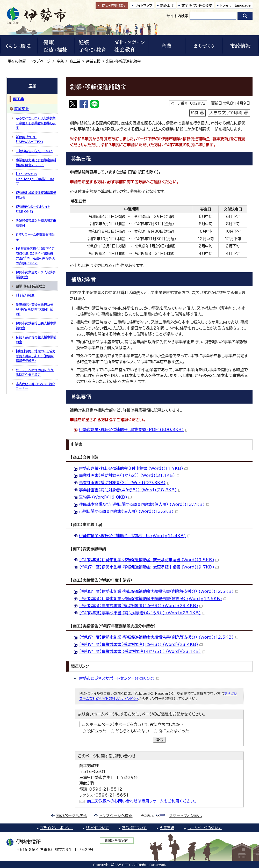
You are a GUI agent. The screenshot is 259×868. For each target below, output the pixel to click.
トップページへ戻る (116, 816)
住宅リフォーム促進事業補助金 (35, 237)
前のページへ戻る (72, 816)
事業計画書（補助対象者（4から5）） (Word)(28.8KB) (130, 490)
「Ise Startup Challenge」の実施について (35, 179)
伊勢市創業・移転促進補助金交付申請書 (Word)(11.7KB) (133, 468)
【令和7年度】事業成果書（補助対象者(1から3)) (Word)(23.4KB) (141, 644)
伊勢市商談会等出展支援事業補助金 (36, 325)
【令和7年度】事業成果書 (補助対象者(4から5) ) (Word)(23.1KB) (142, 651)
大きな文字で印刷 (226, 113)
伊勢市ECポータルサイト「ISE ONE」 (33, 209)
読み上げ (167, 6)
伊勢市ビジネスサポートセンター (119, 678)
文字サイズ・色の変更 (197, 6)
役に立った (97, 731)
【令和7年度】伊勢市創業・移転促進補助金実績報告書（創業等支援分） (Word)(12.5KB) (159, 637)
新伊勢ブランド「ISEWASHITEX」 (30, 139)
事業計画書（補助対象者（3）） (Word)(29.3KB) (124, 483)
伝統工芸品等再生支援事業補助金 (36, 339)
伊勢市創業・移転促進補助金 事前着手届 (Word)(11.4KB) (135, 536)
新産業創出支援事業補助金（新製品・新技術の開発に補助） (34, 309)
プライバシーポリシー (56, 828)
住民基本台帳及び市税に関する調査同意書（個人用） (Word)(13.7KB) (144, 504)
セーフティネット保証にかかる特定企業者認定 (35, 372)
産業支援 (93, 61)
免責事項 (167, 828)
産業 (60, 61)
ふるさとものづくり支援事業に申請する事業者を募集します (36, 123)
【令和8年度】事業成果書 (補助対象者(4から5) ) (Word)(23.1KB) (142, 613)
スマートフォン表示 (185, 816)
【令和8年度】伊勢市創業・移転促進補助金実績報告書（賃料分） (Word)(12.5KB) (153, 599)
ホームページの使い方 (205, 828)
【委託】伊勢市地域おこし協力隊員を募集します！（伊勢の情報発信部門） (36, 356)
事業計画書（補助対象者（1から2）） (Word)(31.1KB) (129, 475)
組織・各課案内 (117, 841)
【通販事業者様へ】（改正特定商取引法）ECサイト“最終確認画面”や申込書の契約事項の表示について (35, 256)
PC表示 (147, 816)
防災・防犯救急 (114, 6)
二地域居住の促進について (34, 151)
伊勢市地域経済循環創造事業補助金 (36, 195)
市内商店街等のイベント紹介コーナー (35, 386)
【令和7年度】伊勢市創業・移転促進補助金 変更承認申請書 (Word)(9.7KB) (149, 567)
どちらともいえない (132, 731)
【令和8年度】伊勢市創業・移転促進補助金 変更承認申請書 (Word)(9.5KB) (149, 560)
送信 (159, 740)
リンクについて (97, 828)
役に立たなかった (174, 731)
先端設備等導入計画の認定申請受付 (36, 223)
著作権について (134, 828)
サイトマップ (144, 6)
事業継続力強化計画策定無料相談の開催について (36, 162)
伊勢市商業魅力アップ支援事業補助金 (36, 274)
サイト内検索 (177, 16)
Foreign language (235, 6)
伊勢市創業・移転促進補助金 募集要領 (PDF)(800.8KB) (134, 430)
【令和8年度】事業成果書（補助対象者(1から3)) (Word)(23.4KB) (141, 606)
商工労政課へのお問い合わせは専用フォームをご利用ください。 (142, 801)
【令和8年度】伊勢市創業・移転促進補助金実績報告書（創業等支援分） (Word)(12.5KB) (159, 591)
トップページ (41, 61)
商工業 (75, 61)
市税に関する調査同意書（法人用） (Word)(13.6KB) (128, 511)
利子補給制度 (25, 295)
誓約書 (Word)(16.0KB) (105, 497)
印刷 (195, 113)
